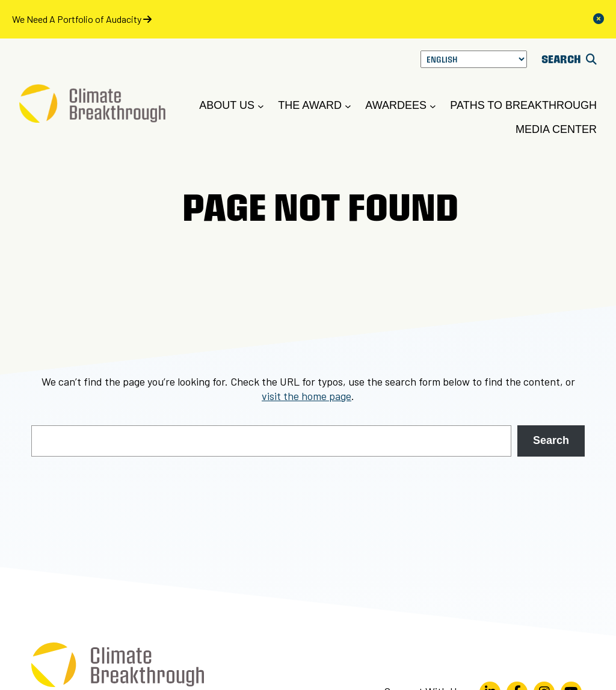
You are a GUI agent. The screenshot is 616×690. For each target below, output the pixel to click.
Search (551, 440)
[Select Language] (474, 59)
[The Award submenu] (348, 106)
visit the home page (306, 396)
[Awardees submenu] (433, 106)
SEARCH (569, 59)
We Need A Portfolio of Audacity (82, 19)
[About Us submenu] (261, 106)
